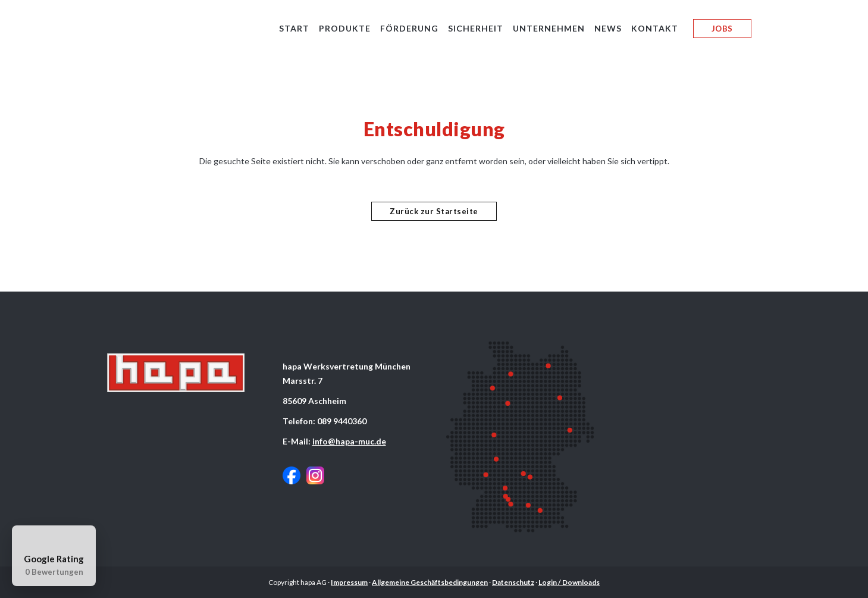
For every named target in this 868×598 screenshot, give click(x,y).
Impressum (349, 582)
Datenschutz (513, 582)
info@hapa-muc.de (349, 441)
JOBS (722, 29)
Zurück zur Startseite (434, 211)
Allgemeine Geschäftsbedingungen (430, 582)
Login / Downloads (569, 582)
